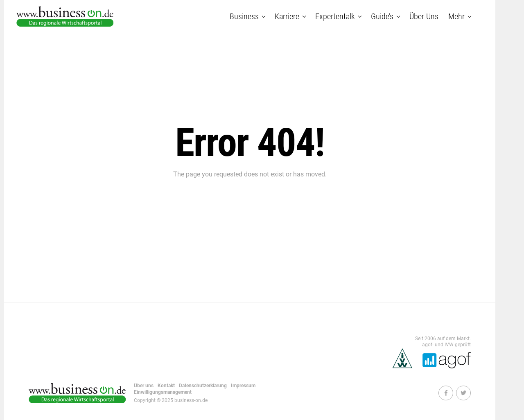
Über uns (424, 16)
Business (244, 16)
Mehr (456, 16)
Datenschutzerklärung (203, 386)
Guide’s (382, 16)
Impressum (243, 386)
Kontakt (166, 386)
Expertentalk (335, 16)
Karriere (287, 16)
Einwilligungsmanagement (163, 392)
